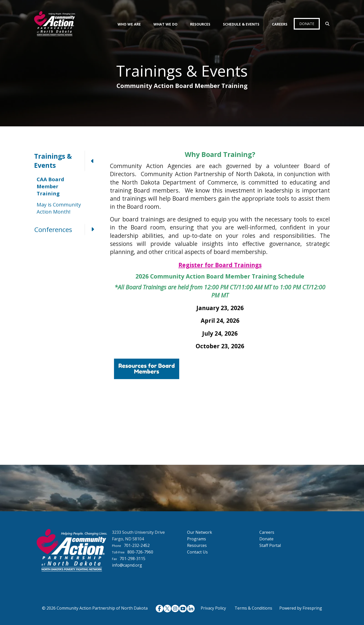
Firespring (312, 608)
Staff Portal (270, 545)
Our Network (200, 532)
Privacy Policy (213, 608)
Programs (197, 539)
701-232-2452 (137, 545)
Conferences (67, 229)
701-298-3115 (132, 559)
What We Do (165, 24)
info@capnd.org (127, 565)
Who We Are (129, 24)
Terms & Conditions (253, 608)
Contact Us (197, 552)
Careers (280, 24)
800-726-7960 (140, 552)
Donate (307, 24)
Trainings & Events (67, 161)
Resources (200, 24)
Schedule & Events (241, 24)
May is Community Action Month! (59, 208)
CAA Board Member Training (50, 186)
